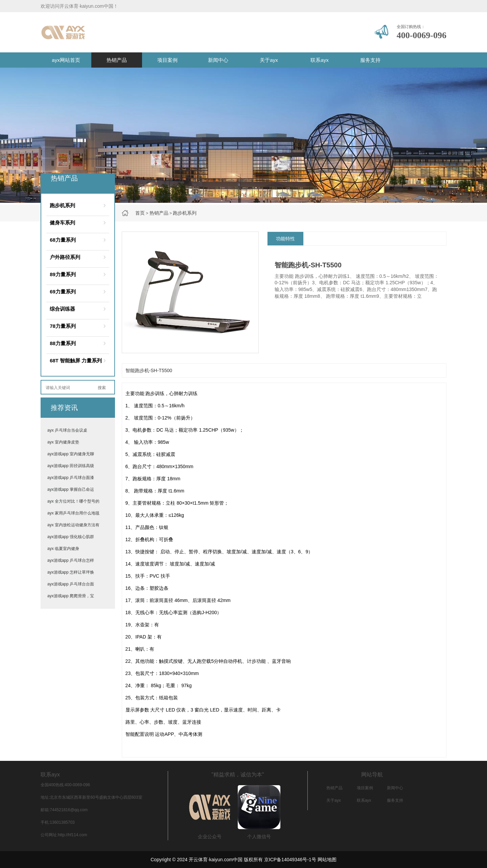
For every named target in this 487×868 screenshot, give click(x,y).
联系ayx (319, 60)
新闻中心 (218, 60)
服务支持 (370, 60)
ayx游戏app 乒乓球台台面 (71, 584)
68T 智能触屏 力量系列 (76, 360)
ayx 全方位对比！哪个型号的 (73, 501)
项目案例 (167, 60)
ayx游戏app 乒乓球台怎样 (71, 560)
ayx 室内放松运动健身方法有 (73, 525)
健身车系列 (62, 223)
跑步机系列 (185, 213)
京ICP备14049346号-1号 (290, 860)
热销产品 (117, 60)
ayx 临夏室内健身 (63, 549)
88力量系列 (63, 343)
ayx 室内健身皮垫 (63, 442)
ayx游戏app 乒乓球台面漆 (71, 478)
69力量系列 (63, 292)
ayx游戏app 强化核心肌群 (71, 537)
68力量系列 (63, 240)
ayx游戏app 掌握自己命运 (71, 489)
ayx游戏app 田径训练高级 (71, 466)
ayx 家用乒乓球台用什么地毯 (73, 513)
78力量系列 (63, 326)
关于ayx (269, 60)
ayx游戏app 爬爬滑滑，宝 (71, 596)
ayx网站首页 (66, 60)
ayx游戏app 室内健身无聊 (71, 454)
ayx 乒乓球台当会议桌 (67, 430)
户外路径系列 (65, 257)
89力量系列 (63, 274)
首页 (140, 213)
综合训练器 (62, 309)
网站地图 (327, 860)
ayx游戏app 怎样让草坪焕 (71, 572)
